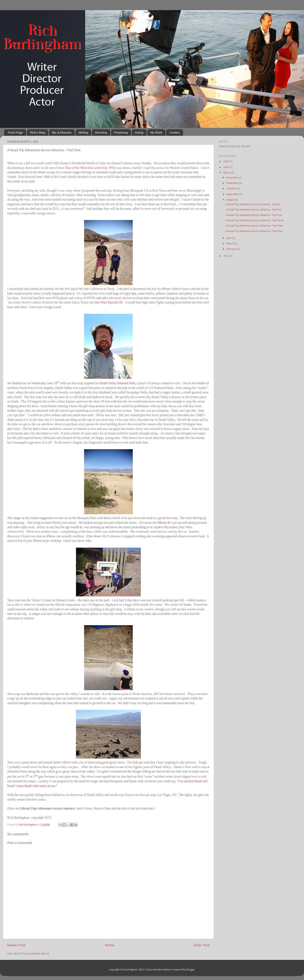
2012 (226, 256)
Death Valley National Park (117, 383)
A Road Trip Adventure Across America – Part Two (254, 226)
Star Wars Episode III (109, 302)
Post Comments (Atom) (36, 954)
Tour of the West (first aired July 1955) (90, 168)
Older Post (202, 945)
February (232, 249)
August (231, 200)
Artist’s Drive (62, 762)
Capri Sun (130, 293)
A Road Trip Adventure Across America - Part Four (254, 215)
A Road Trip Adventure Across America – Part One (254, 231)
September (233, 194)
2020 (226, 162)
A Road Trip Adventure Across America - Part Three (255, 221)
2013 (226, 173)
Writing (83, 132)
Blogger (191, 970)
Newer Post (16, 945)
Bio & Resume (62, 132)
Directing (101, 132)
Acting (139, 132)
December (233, 178)
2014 (226, 167)
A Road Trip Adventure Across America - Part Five (254, 210)
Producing (121, 132)
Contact (174, 132)
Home (110, 945)
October (231, 189)
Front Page (15, 132)
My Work (156, 132)
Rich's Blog (38, 132)
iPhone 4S (164, 523)
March (230, 244)
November (233, 183)
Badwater (33, 694)
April (229, 238)
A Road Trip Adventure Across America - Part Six (253, 205)
